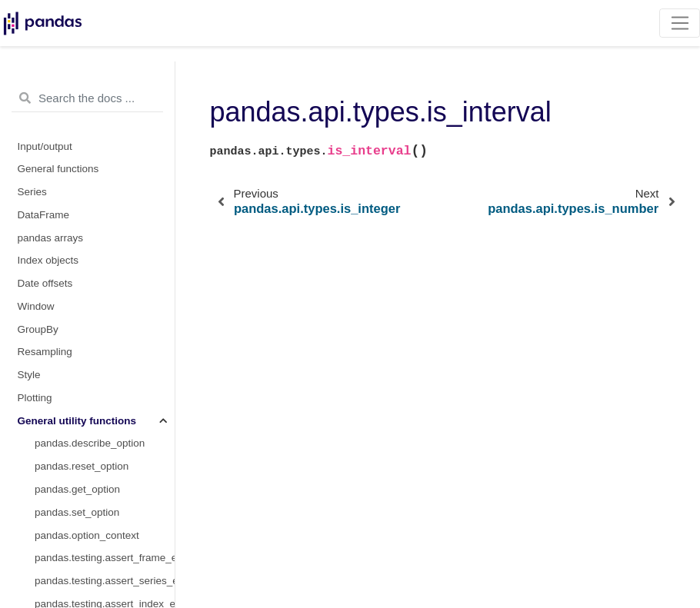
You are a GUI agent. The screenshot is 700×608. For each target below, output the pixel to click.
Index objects (48, 260)
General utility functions (77, 421)
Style (29, 375)
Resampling (45, 352)
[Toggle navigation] (680, 23)
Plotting (35, 398)
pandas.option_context (87, 535)
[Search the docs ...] (87, 98)
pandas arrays (51, 238)
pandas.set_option (77, 512)
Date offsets (45, 283)
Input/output (45, 146)
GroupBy (38, 329)
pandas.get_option (77, 489)
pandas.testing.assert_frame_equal (105, 558)
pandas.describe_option (90, 443)
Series (32, 192)
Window (36, 306)
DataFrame (44, 215)
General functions (58, 169)
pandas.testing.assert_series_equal (105, 581)
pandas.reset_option (82, 466)
